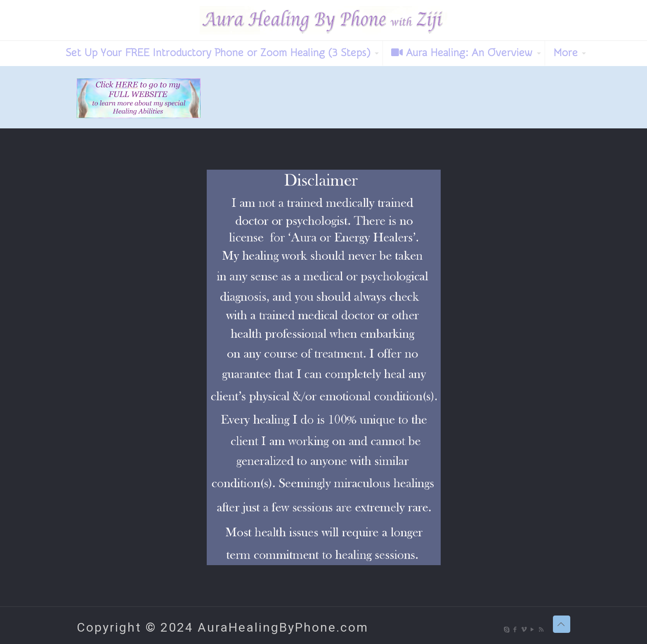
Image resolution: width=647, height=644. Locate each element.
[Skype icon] (507, 630)
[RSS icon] (542, 630)
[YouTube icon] (533, 630)
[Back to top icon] (562, 624)
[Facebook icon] (516, 630)
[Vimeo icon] (524, 630)
